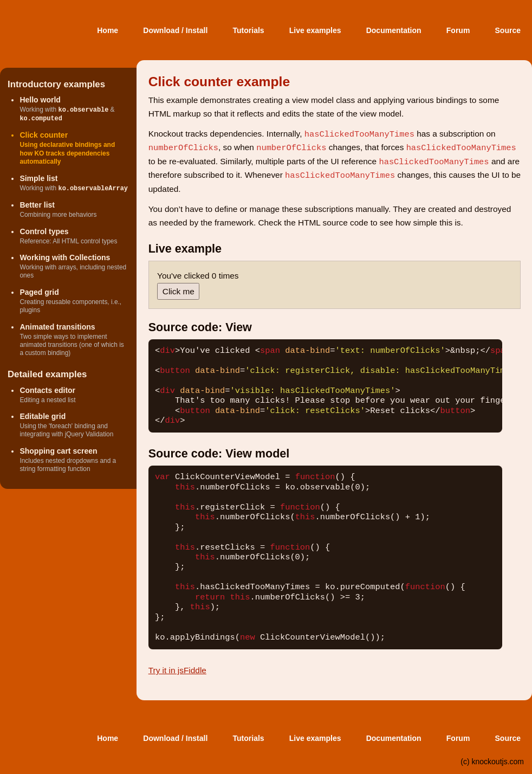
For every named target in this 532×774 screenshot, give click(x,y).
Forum (458, 30)
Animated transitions (57, 327)
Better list (37, 205)
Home (108, 30)
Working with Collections (65, 257)
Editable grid (43, 416)
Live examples (315, 30)
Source (508, 30)
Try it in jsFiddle (177, 670)
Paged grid (39, 292)
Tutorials (249, 30)
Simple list (38, 178)
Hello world (40, 100)
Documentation (394, 30)
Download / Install (175, 30)
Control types (44, 231)
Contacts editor (47, 390)
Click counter (44, 135)
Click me (179, 291)
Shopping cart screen (58, 451)
